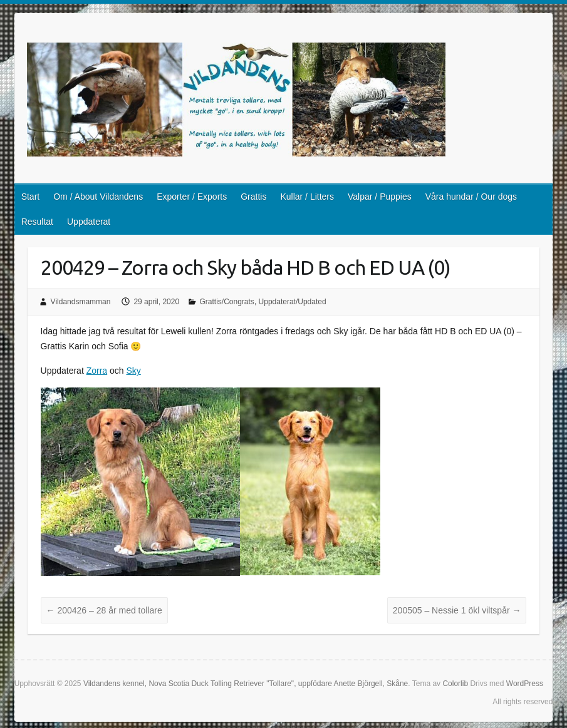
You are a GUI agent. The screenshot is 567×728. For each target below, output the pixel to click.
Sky (134, 371)
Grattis (253, 197)
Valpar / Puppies (380, 197)
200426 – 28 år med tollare (104, 610)
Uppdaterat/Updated (293, 302)
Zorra (97, 371)
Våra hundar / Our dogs (471, 197)
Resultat (37, 222)
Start (31, 197)
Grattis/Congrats (227, 302)
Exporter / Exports (192, 197)
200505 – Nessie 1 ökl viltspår (457, 610)
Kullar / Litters (307, 197)
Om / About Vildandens (98, 197)
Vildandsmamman (81, 302)
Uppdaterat (89, 222)
